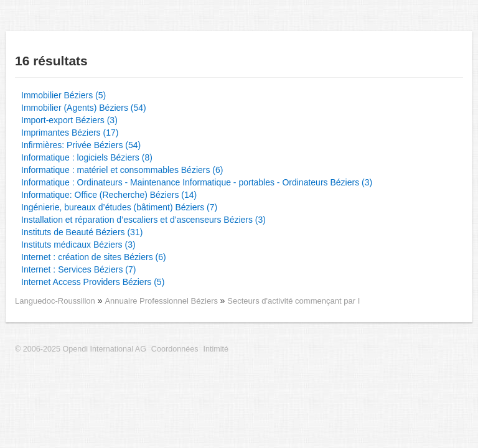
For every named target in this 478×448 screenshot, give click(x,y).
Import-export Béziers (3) (69, 120)
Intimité (216, 349)
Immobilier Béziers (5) (63, 95)
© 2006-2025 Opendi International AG (81, 349)
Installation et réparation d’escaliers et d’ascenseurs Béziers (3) (143, 220)
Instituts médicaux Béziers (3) (78, 245)
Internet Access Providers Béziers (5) (93, 282)
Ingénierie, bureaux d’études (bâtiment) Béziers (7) (119, 207)
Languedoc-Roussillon (55, 301)
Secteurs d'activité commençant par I (293, 301)
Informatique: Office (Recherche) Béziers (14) (109, 195)
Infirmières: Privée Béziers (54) (81, 145)
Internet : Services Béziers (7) (78, 269)
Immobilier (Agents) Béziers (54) (84, 108)
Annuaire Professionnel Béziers (162, 301)
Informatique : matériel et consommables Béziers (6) (122, 170)
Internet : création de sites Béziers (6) (94, 257)
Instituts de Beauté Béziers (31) (82, 232)
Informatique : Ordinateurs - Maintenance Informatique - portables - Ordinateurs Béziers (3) (197, 182)
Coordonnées (175, 349)
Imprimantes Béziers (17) (70, 133)
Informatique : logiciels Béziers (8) (87, 157)
